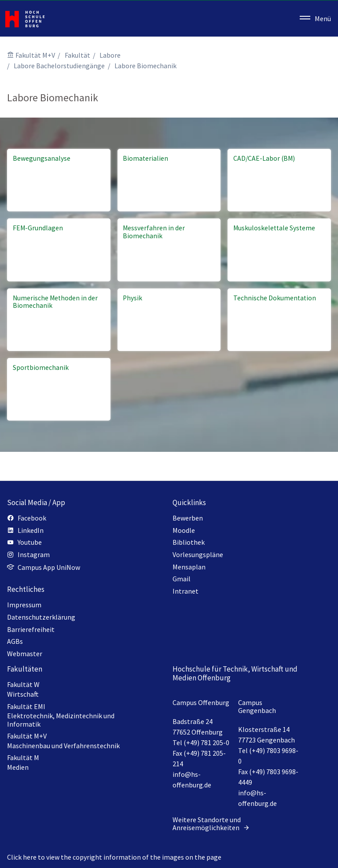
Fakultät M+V (35, 55)
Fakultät (77, 55)
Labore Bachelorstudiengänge (59, 66)
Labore (110, 55)
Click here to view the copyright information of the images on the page (114, 857)
